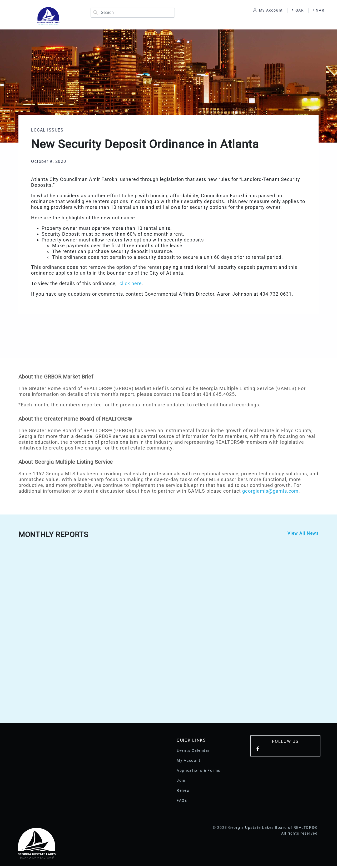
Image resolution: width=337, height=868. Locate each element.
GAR (295, 11)
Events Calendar (193, 752)
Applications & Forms (199, 772)
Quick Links (191, 742)
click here (131, 285)
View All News (303, 535)
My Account (266, 11)
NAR (257, 17)
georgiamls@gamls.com (270, 493)
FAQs (182, 802)
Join (181, 782)
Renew (183, 792)
